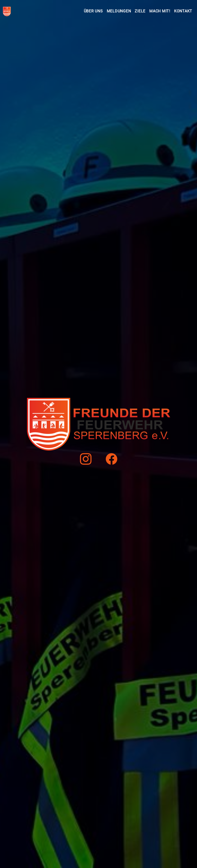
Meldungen (119, 11)
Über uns (93, 11)
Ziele (140, 11)
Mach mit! (160, 11)
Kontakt (183, 11)
